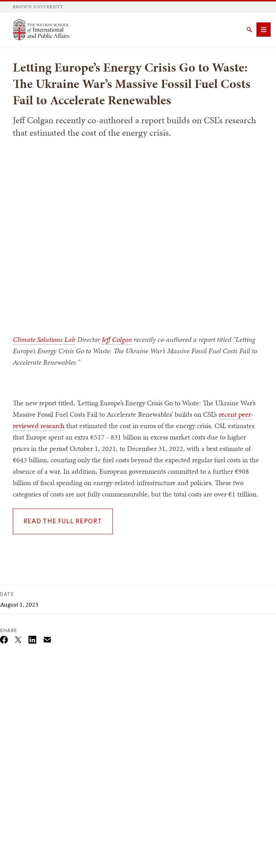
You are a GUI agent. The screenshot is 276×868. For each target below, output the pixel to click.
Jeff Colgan (117, 339)
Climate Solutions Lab (44, 339)
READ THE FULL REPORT (63, 521)
